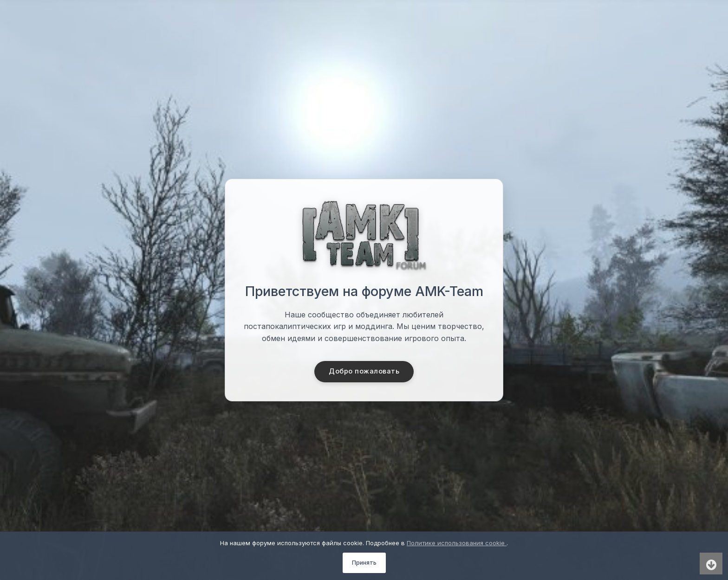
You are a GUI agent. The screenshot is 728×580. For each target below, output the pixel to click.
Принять (364, 563)
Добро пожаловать (364, 372)
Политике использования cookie (457, 543)
